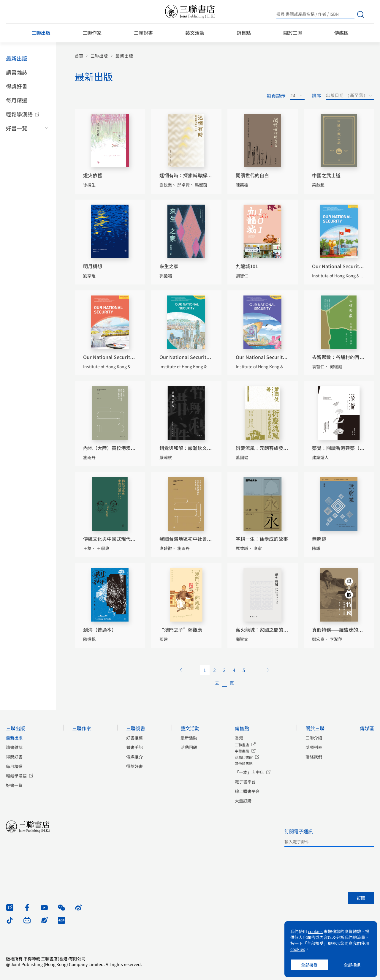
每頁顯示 (276, 96)
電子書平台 (245, 782)
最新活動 (189, 738)
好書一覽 (17, 128)
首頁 (79, 56)
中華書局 (242, 751)
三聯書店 (242, 745)
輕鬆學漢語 (19, 114)
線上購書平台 (247, 791)
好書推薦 (134, 738)
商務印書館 (244, 757)
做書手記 (134, 747)
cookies (315, 931)
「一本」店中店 (249, 772)
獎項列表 (314, 747)
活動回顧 (189, 747)
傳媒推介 (134, 757)
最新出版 (17, 58)
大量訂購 (243, 801)
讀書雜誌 (17, 72)
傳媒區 (341, 33)
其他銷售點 (244, 763)
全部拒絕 (352, 965)
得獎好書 (17, 86)
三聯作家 (92, 33)
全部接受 (309, 965)
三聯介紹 (314, 738)
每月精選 (17, 100)
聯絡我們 (314, 757)
